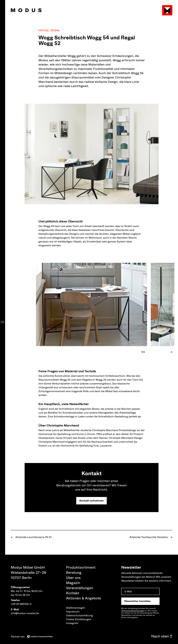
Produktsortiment (81, 567)
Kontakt (73, 593)
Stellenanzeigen (76, 608)
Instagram (72, 623)
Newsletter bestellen (138, 601)
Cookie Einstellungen (79, 619)
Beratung (74, 573)
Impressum (73, 612)
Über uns (73, 578)
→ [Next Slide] (171, 352)
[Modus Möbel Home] (26, 10)
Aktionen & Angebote (83, 598)
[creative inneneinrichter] (40, 636)
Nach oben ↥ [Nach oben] (162, 636)
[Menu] (3, 322)
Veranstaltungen (80, 588)
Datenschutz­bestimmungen (133, 611)
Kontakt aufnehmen (91, 501)
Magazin (73, 583)
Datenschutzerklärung (79, 615)
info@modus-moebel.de (25, 613)
